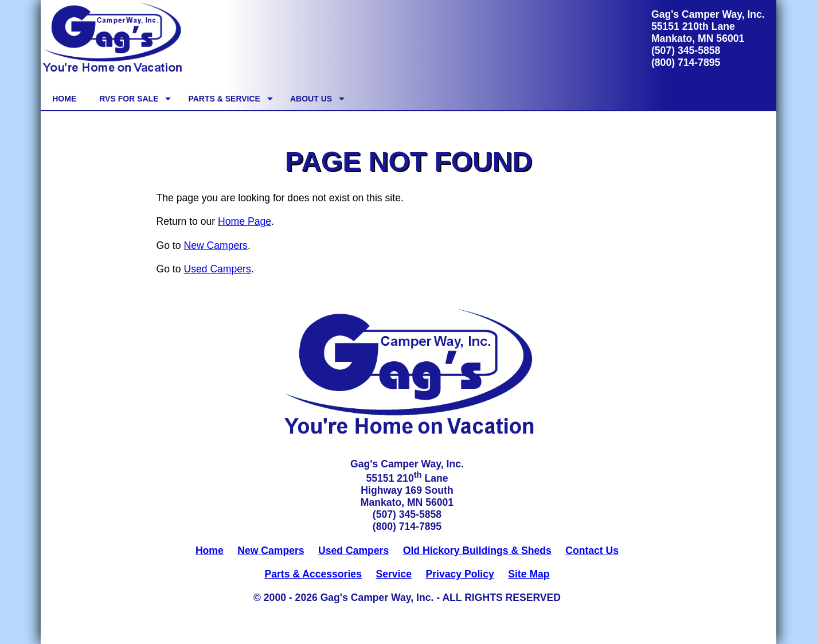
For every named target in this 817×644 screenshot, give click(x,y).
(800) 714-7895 (686, 63)
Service (394, 574)
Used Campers (217, 269)
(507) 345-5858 (686, 50)
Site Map (529, 574)
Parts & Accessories (313, 574)
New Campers (215, 245)
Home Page (245, 221)
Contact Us (592, 551)
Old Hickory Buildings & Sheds (477, 551)
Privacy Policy (460, 574)
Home (210, 551)
